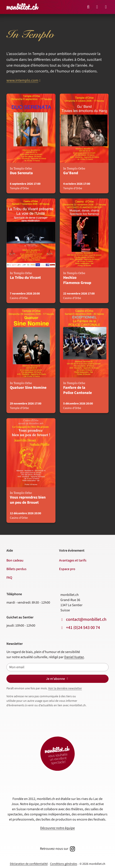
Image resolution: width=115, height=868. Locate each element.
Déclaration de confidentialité (29, 864)
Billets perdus (16, 569)
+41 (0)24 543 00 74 (83, 628)
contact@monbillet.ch (86, 619)
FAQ (9, 578)
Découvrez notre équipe (57, 828)
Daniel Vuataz (74, 657)
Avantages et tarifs (73, 560)
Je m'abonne (58, 679)
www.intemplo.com (22, 80)
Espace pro (67, 569)
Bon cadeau (15, 560)
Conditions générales (64, 864)
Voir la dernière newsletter (65, 688)
